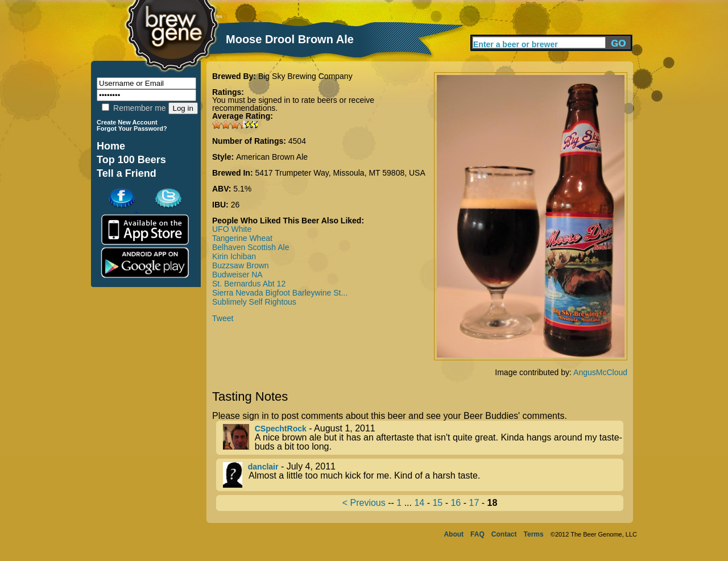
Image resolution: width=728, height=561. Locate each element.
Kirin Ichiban (234, 256)
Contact (504, 534)
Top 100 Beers (131, 160)
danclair (263, 467)
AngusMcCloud (600, 372)
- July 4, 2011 (423, 475)
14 (419, 503)
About (454, 534)
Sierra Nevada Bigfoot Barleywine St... (280, 293)
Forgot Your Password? (132, 128)
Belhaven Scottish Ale (251, 247)
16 (456, 503)
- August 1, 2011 (423, 438)
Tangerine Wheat (242, 238)
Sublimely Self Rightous (254, 302)
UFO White (232, 229)
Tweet (223, 318)
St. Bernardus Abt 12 (249, 284)
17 (474, 503)
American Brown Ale (272, 157)
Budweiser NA (237, 275)
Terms (534, 534)
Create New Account (127, 122)
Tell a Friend (127, 173)
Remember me (134, 108)
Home (111, 146)
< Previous (364, 503)
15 (437, 503)
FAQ (477, 534)
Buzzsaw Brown (241, 265)
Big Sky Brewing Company (305, 76)
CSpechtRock (281, 429)
